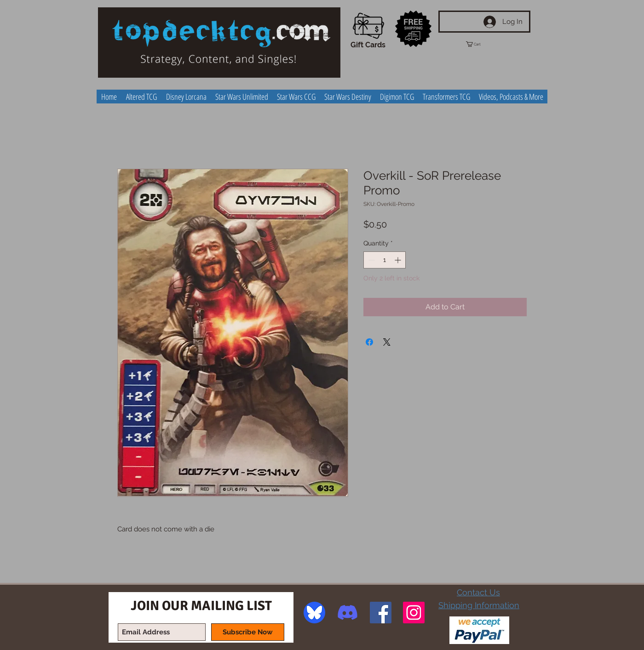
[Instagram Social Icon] (414, 613)
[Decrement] (371, 260)
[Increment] (399, 260)
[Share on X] (387, 342)
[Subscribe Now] (248, 632)
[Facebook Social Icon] (381, 613)
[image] (314, 613)
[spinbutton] (385, 260)
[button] (482, 44)
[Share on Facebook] (369, 342)
